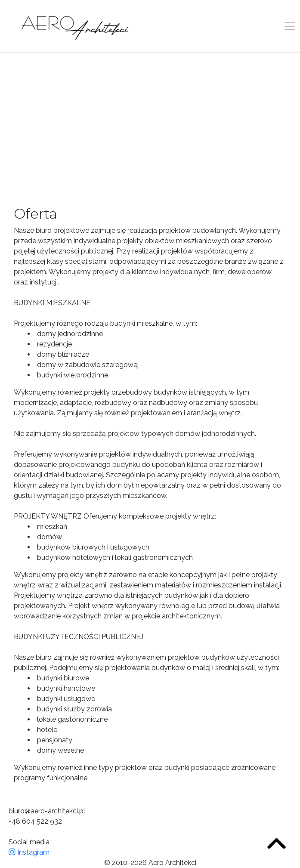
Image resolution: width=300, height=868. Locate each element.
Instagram (29, 852)
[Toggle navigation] (290, 26)
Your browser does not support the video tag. (150, 128)
